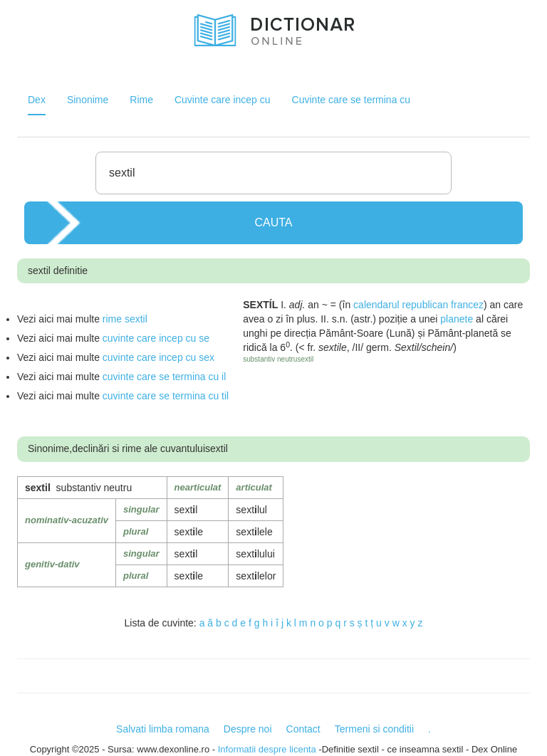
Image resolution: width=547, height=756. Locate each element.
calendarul (376, 305)
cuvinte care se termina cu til (166, 396)
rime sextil (125, 319)
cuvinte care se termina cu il (165, 377)
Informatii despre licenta (267, 749)
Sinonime (88, 100)
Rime (141, 100)
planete (457, 319)
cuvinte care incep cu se (156, 338)
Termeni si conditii (374, 729)
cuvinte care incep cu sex (158, 357)
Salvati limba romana (163, 729)
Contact (303, 729)
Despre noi (248, 729)
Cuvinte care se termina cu (351, 100)
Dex (37, 100)
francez (467, 305)
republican (426, 305)
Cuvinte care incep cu (223, 100)
